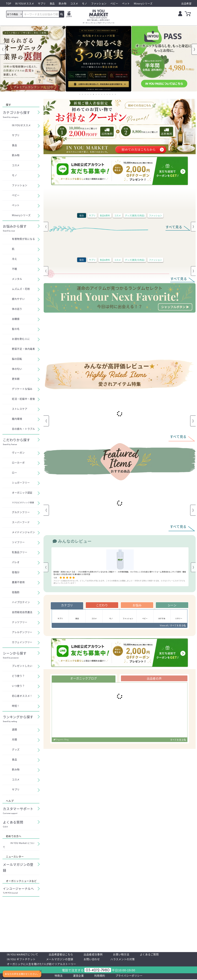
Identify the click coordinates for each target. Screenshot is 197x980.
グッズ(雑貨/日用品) (135, 215)
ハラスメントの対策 (127, 959)
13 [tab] (113, 94)
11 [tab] (107, 94)
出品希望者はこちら (63, 954)
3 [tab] (85, 94)
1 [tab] (80, 94)
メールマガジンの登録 (62, 959)
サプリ (92, 215)
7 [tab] (96, 94)
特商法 (57, 976)
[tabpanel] (33, 59)
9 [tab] (102, 94)
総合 (82, 215)
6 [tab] (93, 94)
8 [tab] (99, 94)
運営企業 (78, 976)
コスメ (118, 215)
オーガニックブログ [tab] (84, 679)
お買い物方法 (125, 954)
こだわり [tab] (102, 605)
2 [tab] (82, 94)
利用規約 (99, 976)
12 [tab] (110, 94)
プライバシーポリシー (130, 976)
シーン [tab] (172, 605)
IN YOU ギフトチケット (22, 959)
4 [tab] (88, 94)
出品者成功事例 (96, 954)
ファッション (155, 215)
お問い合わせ (95, 959)
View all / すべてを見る (172, 626)
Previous (3, 49)
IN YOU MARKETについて (23, 954)
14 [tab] (115, 94)
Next (194, 49)
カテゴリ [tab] (67, 605)
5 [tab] (91, 94)
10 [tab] (104, 94)
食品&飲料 (105, 215)
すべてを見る (178, 740)
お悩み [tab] (137, 605)
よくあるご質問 (154, 954)
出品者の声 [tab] (154, 679)
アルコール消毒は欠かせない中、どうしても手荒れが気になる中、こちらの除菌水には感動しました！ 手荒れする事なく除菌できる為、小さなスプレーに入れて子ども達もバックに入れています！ (119, 582)
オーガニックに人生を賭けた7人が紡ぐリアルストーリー (43, 964)
